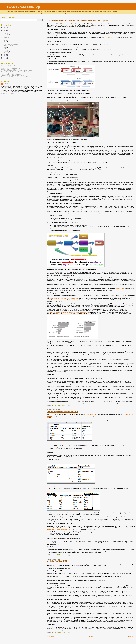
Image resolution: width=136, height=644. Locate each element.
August (6, 39)
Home (91, 637)
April (5, 49)
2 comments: (65, 555)
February (6, 51)
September (7, 37)
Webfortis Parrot (120, 289)
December (7, 33)
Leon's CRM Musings (24, 7)
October (6, 36)
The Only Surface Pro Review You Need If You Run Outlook (16, 72)
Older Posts (132, 637)
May (5, 47)
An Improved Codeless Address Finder (11, 66)
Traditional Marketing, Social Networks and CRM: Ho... (16, 43)
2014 (4, 29)
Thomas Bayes (81, 579)
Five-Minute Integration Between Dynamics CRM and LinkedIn (17, 71)
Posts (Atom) (58, 640)
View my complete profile (8, 93)
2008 (4, 59)
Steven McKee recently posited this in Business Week (64, 298)
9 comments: (65, 405)
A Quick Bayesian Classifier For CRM (62, 411)
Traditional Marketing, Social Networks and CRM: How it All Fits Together (77, 21)
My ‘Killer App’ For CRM (57, 561)
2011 (4, 54)
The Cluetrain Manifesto (111, 38)
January (6, 53)
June (5, 42)
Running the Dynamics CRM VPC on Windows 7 (13, 73)
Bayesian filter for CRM (91, 415)
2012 (4, 32)
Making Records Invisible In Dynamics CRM (12, 74)
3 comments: (65, 632)
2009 (4, 57)
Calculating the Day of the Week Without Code (13, 75)
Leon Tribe (6, 84)
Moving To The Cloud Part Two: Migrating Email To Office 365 (16, 77)
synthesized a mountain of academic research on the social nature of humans (68, 312)
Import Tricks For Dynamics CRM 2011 (11, 68)
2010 (4, 56)
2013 (4, 30)
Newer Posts (50, 637)
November (7, 35)
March (6, 50)
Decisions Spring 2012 (67, 24)
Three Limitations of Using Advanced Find (11, 67)
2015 (4, 27)
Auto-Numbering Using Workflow (9, 69)
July (5, 40)
